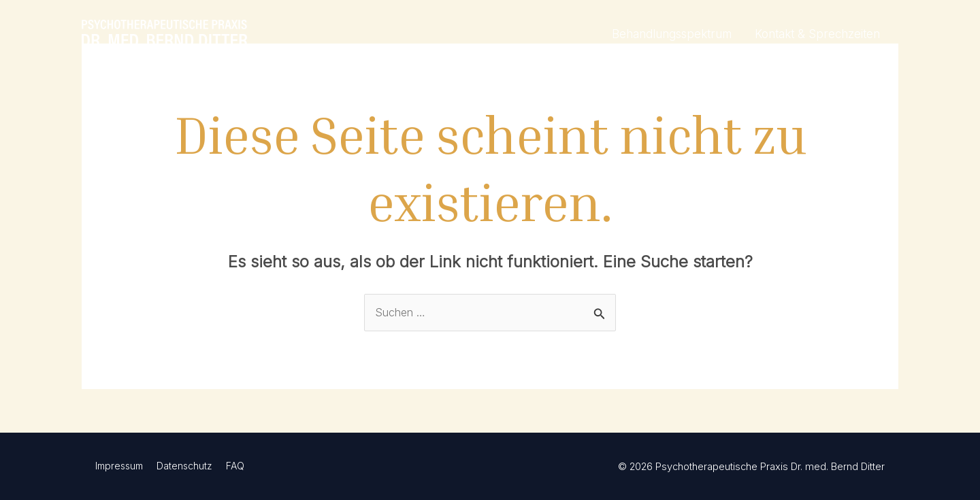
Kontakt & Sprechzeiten (817, 34)
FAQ (235, 466)
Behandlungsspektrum (672, 34)
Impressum (119, 466)
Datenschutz (184, 466)
